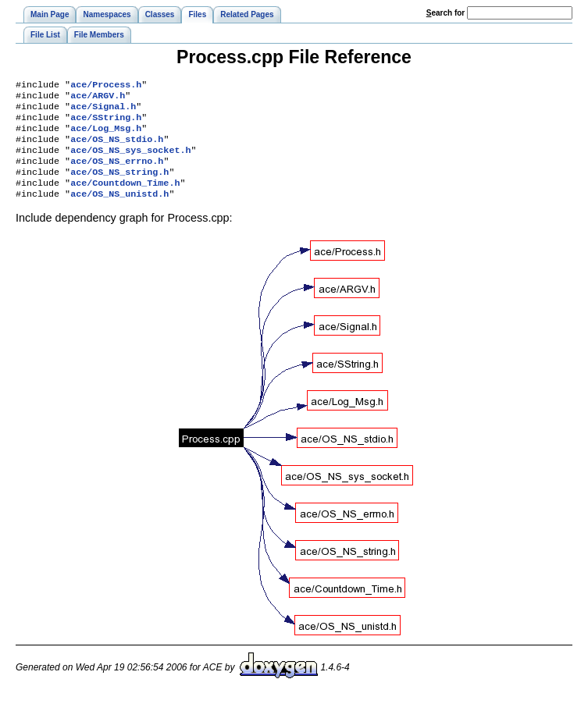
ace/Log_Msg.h (106, 136)
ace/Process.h (106, 86)
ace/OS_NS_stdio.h (117, 148)
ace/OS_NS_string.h (119, 186)
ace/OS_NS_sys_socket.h (130, 161)
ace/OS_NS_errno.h (117, 173)
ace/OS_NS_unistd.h (119, 211)
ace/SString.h (106, 123)
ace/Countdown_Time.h (125, 198)
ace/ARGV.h (98, 98)
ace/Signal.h (103, 111)
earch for (445, 13)
